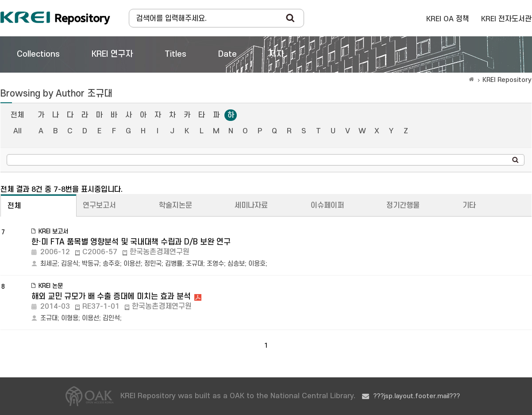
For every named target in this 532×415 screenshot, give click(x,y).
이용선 (132, 264)
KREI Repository (507, 80)
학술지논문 (175, 206)
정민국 (153, 264)
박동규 (91, 264)
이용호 (257, 264)
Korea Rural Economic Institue (55, 18)
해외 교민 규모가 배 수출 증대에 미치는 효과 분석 (111, 297)
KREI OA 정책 (448, 19)
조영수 (215, 264)
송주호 (111, 264)
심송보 (236, 264)
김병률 (174, 264)
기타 (469, 206)
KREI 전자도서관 (506, 19)
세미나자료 (251, 206)
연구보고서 (99, 206)
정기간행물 (403, 206)
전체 (17, 115)
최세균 (49, 264)
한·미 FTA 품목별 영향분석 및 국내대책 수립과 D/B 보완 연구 (131, 242)
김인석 (111, 318)
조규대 (195, 264)
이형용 (70, 318)
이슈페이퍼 (327, 206)
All (17, 131)
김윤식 (70, 264)
